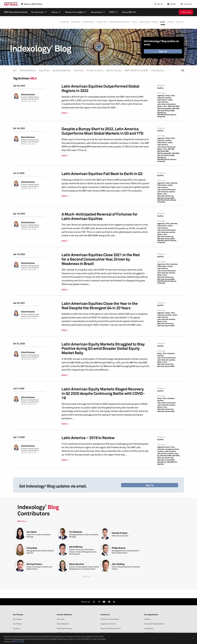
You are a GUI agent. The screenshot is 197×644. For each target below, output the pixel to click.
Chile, (173, 96)
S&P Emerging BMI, (165, 109)
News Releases (63, 624)
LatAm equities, (170, 451)
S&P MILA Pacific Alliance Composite (167, 116)
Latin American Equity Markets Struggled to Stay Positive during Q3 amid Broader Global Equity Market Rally (103, 348)
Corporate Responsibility (154, 624)
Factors (81, 70)
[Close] (193, 638)
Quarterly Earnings (64, 628)
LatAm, (170, 100)
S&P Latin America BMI (166, 326)
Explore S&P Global (33, 4)
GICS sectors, (162, 100)
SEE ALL (22, 521)
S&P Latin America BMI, (166, 111)
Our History (18, 624)
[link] (94, 602)
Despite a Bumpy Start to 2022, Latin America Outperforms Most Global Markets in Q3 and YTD (103, 131)
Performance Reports (117, 22)
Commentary (85, 22)
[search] (183, 70)
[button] (79, 577)
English (173, 4)
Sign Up (163, 51)
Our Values (17, 619)
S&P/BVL (161, 464)
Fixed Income (97, 70)
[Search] (158, 4)
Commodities (28, 70)
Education (99, 22)
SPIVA (133, 22)
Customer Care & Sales (110, 619)
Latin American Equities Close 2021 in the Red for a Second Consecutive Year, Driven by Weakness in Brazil (101, 259)
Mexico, (160, 106)
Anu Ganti (31, 532)
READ (64, 113)
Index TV (180, 22)
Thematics (162, 70)
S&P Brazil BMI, (174, 106)
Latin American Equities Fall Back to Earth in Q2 (102, 174)
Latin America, (163, 102)
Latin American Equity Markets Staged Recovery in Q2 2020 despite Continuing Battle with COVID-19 (103, 393)
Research (72, 22)
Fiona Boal (32, 548)
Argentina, (161, 96)
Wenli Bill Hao (76, 547)
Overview (60, 22)
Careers (147, 619)
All (15, 70)
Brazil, (168, 96)
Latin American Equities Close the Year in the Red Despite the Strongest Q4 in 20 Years (100, 306)
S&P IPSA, (176, 109)
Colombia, (161, 98)
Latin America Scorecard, (167, 104)
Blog (162, 22)
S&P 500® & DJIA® (140, 70)
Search (160, 4)
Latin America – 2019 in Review (88, 438)
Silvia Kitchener (28, 95)
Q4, (158, 456)
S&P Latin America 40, (165, 196)
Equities (45, 70)
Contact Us (188, 4)
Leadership (149, 628)
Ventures (17, 628)
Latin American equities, (166, 192)
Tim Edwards (76, 532)
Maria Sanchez (77, 564)
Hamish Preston (120, 533)
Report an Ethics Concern (111, 628)
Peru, (166, 106)
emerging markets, (172, 449)
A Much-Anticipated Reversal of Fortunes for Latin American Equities (100, 216)
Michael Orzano (34, 564)
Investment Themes (147, 22)
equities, (168, 98)
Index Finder (186, 12)
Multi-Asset (117, 70)
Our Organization (151, 615)
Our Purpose (18, 615)
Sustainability (63, 70)
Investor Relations (64, 615)
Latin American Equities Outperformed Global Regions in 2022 (100, 88)
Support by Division (108, 624)
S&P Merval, (162, 113)
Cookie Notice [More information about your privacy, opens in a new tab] (18, 641)
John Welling (118, 564)
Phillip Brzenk (119, 548)
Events (170, 22)
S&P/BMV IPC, (172, 462)
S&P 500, (171, 149)
